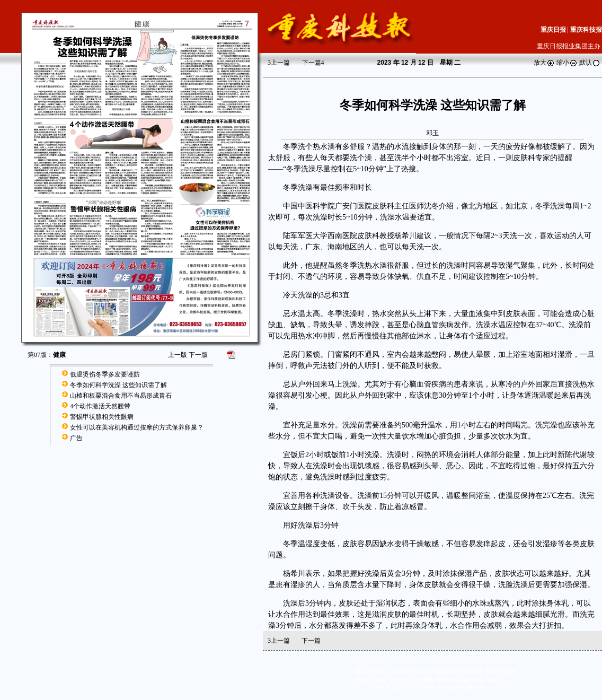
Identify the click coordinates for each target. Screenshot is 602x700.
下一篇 (313, 63)
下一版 (198, 355)
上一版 (178, 355)
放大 (544, 63)
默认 (590, 63)
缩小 (567, 63)
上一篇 (279, 63)
